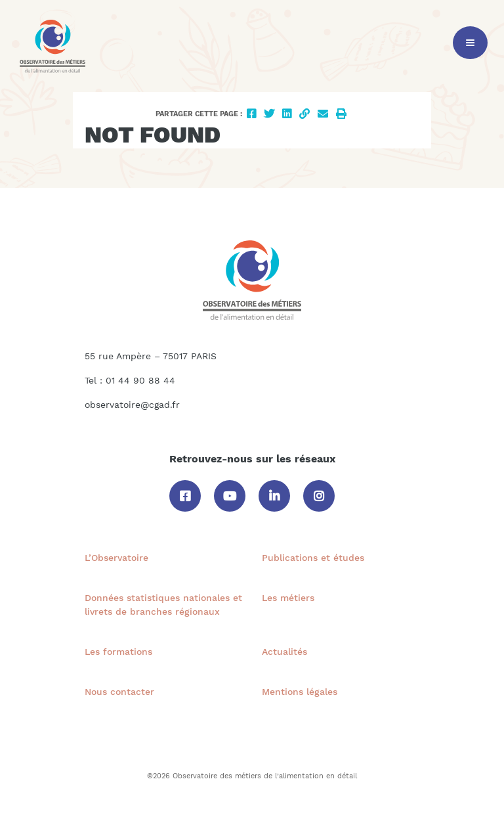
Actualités (284, 652)
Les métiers (288, 598)
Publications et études (313, 558)
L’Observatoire (116, 558)
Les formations (118, 652)
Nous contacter (119, 692)
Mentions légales (300, 692)
